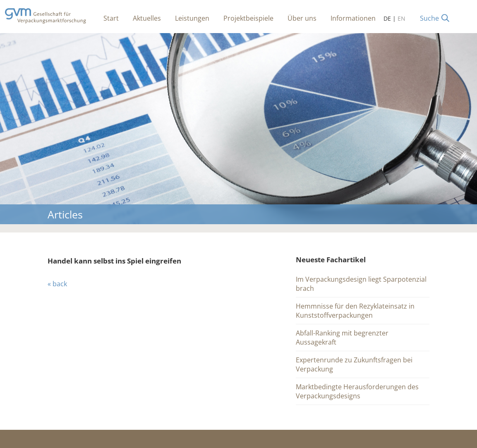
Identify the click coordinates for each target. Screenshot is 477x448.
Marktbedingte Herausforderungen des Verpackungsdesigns (357, 391)
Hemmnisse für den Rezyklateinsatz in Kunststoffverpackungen (355, 311)
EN (401, 18)
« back (57, 284)
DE (387, 18)
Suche (429, 18)
